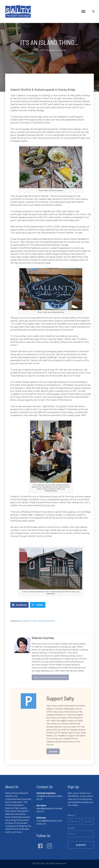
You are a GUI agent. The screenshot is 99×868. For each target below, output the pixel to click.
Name (72, 815)
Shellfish (51, 621)
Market (42, 621)
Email (72, 828)
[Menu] (83, 11)
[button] (40, 846)
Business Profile (29, 621)
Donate (53, 752)
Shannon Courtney (56, 50)
